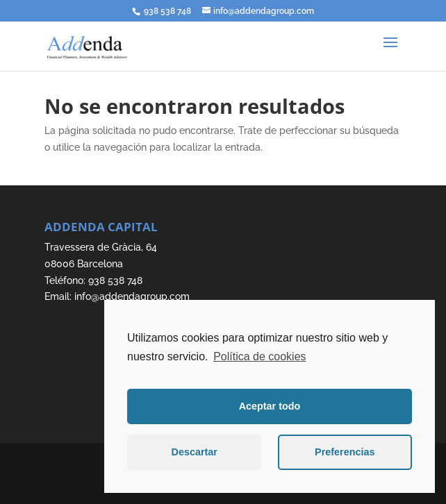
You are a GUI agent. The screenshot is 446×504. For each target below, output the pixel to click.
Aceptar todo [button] (270, 406)
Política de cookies (259, 356)
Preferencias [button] (345, 452)
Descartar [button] (195, 452)
